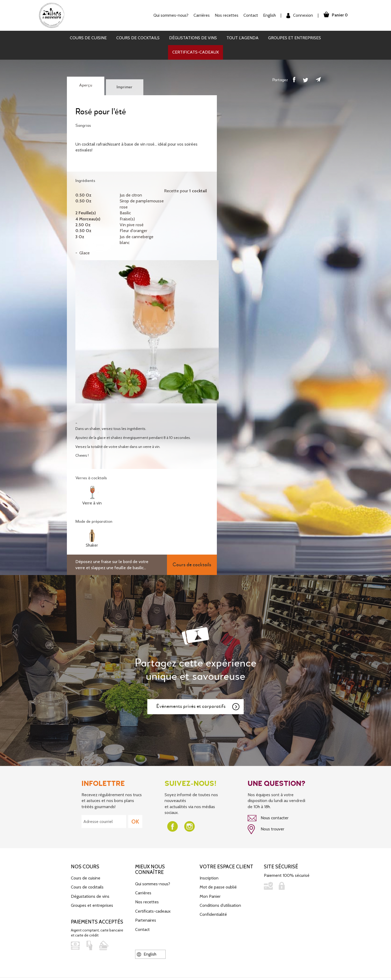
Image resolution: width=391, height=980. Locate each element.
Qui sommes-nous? (169, 15)
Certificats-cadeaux (195, 52)
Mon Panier (210, 896)
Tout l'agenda (242, 38)
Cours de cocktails (138, 38)
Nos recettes (225, 15)
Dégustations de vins (193, 38)
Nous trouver (266, 829)
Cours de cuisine (88, 38)
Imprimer (124, 87)
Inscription (209, 877)
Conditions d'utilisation (220, 905)
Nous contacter (268, 818)
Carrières (200, 15)
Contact (249, 15)
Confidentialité (213, 914)
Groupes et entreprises (295, 38)
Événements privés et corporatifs (198, 707)
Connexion (298, 16)
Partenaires (146, 920)
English (268, 15)
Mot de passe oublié (218, 887)
